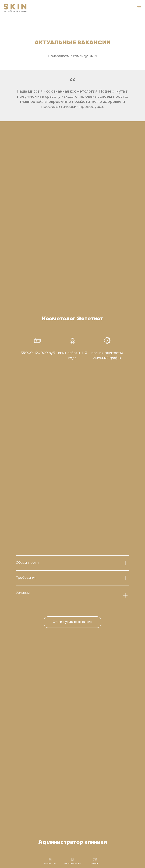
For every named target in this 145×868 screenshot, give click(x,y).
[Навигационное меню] (139, 8)
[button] (72, 622)
